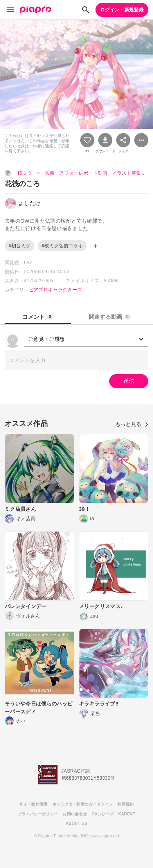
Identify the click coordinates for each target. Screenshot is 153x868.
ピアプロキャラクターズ (56, 290)
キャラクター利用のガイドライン (83, 804)
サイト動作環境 (33, 804)
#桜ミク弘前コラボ (62, 246)
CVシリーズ (103, 814)
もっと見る (132, 424)
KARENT (127, 814)
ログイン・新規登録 (122, 10)
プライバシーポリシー (38, 814)
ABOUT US (76, 823)
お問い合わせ (75, 814)
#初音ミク (20, 246)
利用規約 (125, 804)
